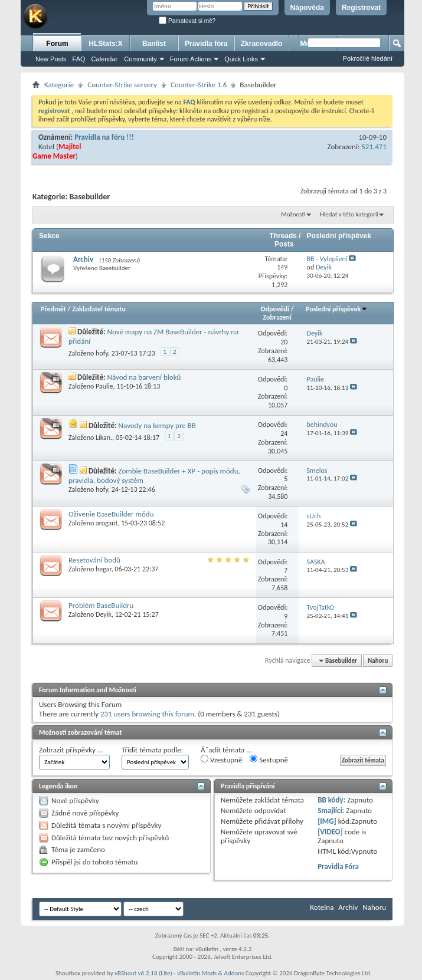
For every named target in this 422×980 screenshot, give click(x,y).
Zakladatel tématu (99, 309)
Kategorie (59, 85)
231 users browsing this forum (147, 714)
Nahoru (378, 661)
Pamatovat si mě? (187, 21)
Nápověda (307, 8)
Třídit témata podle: (152, 750)
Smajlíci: (331, 810)
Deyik (104, 614)
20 (284, 342)
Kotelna (322, 907)
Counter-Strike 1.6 (199, 85)
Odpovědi (275, 309)
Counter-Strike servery (122, 85)
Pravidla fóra (206, 44)
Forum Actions (191, 59)
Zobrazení (277, 317)
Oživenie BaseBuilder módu (111, 514)
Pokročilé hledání (368, 58)
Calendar (105, 59)
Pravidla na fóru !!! (104, 137)
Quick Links (241, 59)
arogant (107, 523)
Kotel (46, 147)
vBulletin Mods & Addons (210, 973)
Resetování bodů (94, 560)
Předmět (53, 309)
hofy (102, 353)
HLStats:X (105, 44)
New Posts (51, 59)
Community (140, 59)
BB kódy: (331, 800)
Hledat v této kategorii (349, 214)
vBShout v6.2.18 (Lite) (143, 973)
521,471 (374, 147)
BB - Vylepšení (327, 259)
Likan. (104, 438)
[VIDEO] (330, 832)
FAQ (79, 59)
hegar (104, 569)
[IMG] (327, 821)
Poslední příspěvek (337, 309)
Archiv (83, 259)
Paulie (104, 386)
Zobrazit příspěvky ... (71, 750)
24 (284, 433)
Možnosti (293, 214)
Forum (57, 44)
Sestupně (269, 759)
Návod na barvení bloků (144, 377)
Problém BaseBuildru (101, 605)
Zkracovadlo (262, 44)
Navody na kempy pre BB (157, 425)
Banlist (154, 44)
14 (284, 525)
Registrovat (361, 8)
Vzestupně (221, 759)
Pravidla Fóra (338, 866)
